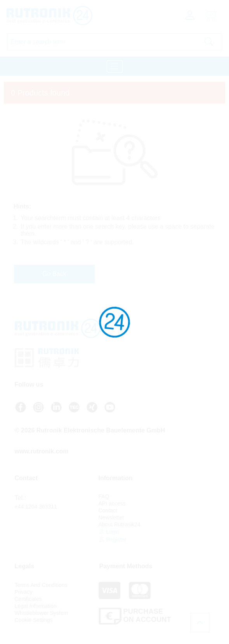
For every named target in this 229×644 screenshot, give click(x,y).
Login (109, 532)
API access (112, 503)
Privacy (24, 592)
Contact (108, 510)
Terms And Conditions (41, 585)
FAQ (104, 496)
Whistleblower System (42, 613)
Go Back (54, 274)
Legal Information (36, 606)
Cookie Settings (34, 620)
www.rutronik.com (42, 451)
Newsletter (111, 517)
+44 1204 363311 (36, 507)
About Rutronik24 (120, 524)
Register (113, 539)
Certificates (28, 599)
